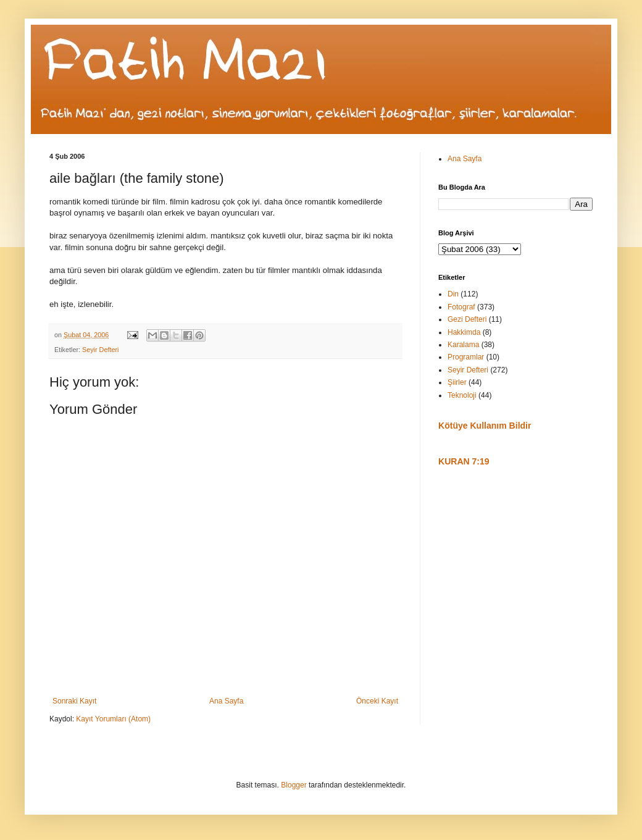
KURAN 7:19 (464, 461)
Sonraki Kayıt (74, 701)
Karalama (463, 345)
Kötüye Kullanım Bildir (485, 426)
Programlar (466, 357)
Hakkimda (464, 332)
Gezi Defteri (467, 319)
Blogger (294, 785)
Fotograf (461, 307)
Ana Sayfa (226, 701)
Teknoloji (462, 395)
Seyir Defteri (100, 350)
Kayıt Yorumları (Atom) (113, 719)
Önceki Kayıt (377, 701)
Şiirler (457, 382)
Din (453, 294)
